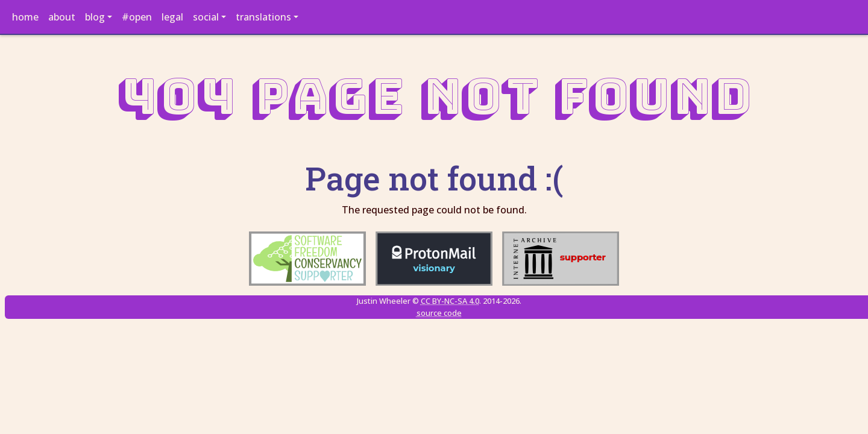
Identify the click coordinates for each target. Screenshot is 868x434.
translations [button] (263, 17)
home (25, 17)
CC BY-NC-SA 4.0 (450, 301)
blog (95, 17)
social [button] (206, 17)
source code (439, 313)
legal (172, 17)
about (62, 17)
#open (137, 17)
